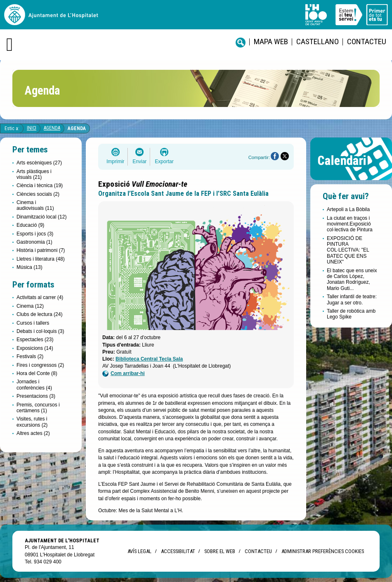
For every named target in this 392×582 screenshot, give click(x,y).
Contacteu (367, 42)
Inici (32, 128)
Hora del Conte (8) (37, 373)
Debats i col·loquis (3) (40, 331)
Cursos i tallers (33, 323)
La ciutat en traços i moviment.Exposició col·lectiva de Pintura (350, 224)
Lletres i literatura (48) (41, 259)
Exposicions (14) (35, 348)
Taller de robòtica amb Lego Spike (351, 314)
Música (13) (30, 267)
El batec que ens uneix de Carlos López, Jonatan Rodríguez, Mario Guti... (352, 279)
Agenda (52, 128)
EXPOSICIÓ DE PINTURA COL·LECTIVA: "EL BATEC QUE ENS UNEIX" (348, 250)
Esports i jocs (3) (35, 234)
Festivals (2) (30, 356)
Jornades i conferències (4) (34, 385)
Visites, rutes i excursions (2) (32, 422)
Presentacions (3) (36, 396)
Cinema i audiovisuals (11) (35, 205)
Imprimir (115, 162)
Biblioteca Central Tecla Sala (149, 359)
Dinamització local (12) (41, 217)
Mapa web (271, 42)
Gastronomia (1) (34, 242)
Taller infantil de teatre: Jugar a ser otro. (352, 299)
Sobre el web (220, 551)
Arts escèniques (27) (39, 163)
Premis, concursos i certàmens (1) (38, 408)
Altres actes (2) (33, 433)
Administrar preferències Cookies (323, 551)
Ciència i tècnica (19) (40, 185)
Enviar (139, 162)
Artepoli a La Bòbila (348, 209)
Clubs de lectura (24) (39, 314)
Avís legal (139, 551)
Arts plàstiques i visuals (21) (34, 174)
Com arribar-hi (124, 374)
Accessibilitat (178, 551)
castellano (318, 42)
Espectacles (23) (35, 340)
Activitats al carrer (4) (40, 297)
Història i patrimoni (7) (41, 250)
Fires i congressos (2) (40, 365)
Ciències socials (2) (38, 194)
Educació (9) (30, 225)
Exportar (164, 162)
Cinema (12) (30, 306)
